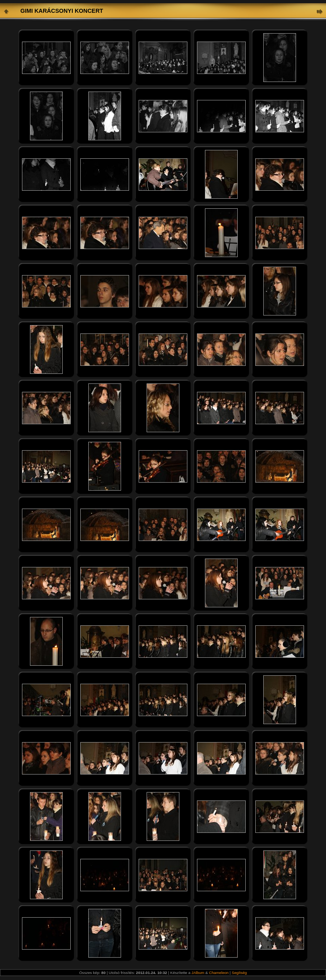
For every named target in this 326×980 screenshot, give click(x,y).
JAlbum (198, 973)
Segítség (239, 973)
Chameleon (219, 973)
